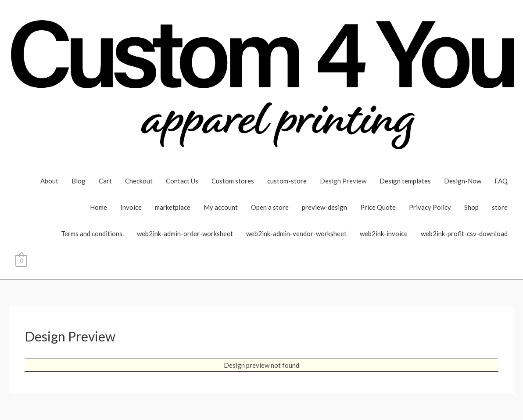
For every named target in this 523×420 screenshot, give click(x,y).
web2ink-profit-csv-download (464, 233)
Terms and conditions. (92, 233)
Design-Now (463, 181)
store (500, 207)
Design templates (405, 181)
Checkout (139, 181)
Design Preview (343, 181)
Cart (105, 181)
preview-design (324, 207)
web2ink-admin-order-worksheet (185, 233)
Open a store (270, 207)
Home (99, 207)
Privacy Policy (430, 207)
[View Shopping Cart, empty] (21, 260)
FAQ (501, 181)
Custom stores (233, 181)
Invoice (131, 207)
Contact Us (182, 181)
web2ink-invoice (384, 233)
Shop (471, 207)
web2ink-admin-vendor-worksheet (296, 233)
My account (221, 207)
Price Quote (378, 207)
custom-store (287, 181)
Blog (79, 181)
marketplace (173, 207)
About (49, 181)
